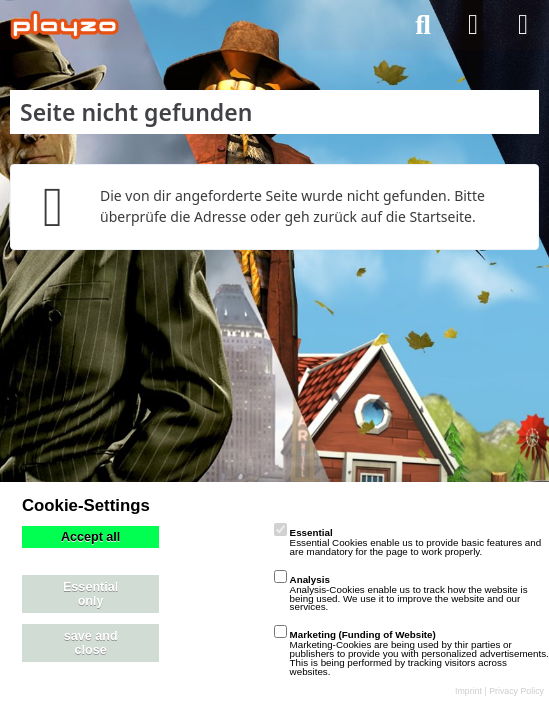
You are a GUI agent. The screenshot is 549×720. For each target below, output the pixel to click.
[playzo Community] (64, 25)
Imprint (468, 691)
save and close (91, 643)
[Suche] (423, 25)
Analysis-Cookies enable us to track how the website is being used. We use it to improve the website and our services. (401, 593)
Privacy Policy (516, 691)
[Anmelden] (473, 25)
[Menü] (523, 25)
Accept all (91, 537)
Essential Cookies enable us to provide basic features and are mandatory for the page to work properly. (408, 542)
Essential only (90, 594)
